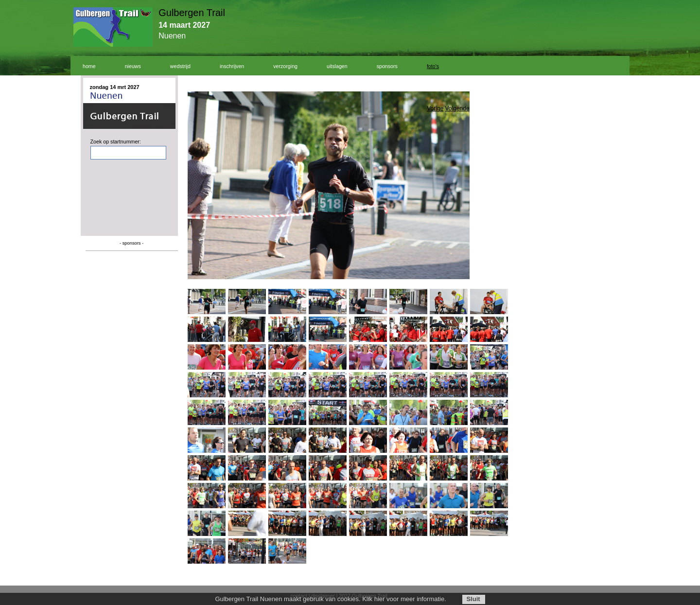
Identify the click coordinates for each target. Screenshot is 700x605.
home (89, 66)
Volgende (457, 108)
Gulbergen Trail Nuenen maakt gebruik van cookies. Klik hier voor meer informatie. (330, 599)
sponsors (387, 66)
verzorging (285, 66)
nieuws (133, 66)
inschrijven (232, 66)
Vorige (435, 108)
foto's (433, 66)
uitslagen (337, 66)
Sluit (473, 599)
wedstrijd (180, 66)
